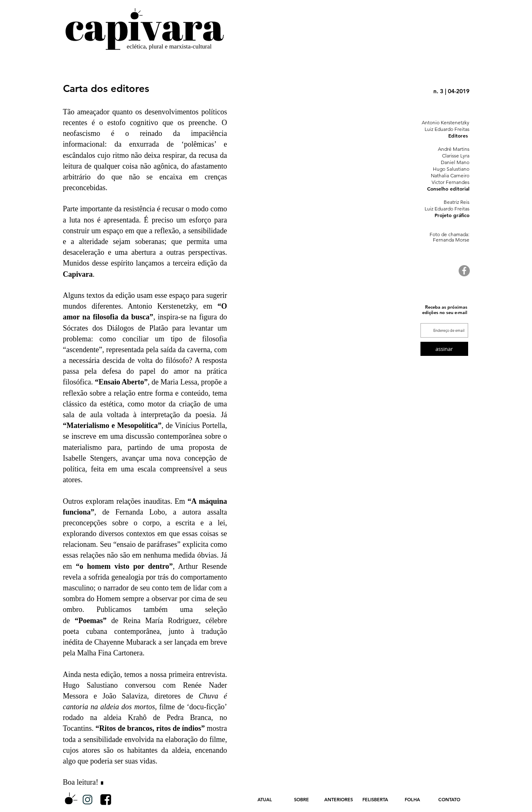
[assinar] (444, 349)
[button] (339, 800)
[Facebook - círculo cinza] (464, 271)
